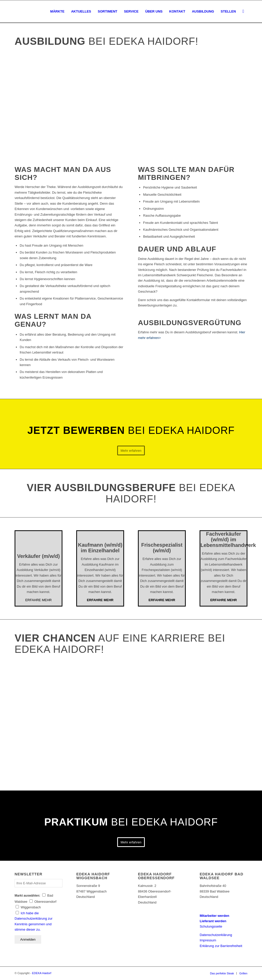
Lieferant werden (213, 921)
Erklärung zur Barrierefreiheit (221, 946)
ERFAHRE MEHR (39, 600)
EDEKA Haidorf (42, 973)
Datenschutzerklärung (216, 935)
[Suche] (243, 12)
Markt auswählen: (27, 896)
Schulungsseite (211, 926)
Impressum (208, 940)
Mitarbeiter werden (214, 916)
